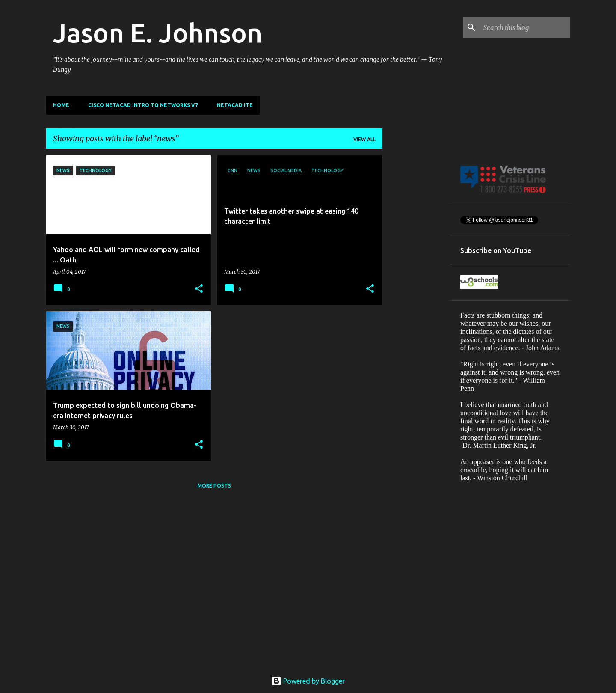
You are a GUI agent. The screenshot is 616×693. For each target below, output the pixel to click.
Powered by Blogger (308, 681)
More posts (214, 486)
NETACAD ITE (235, 105)
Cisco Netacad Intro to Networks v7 (143, 105)
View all (364, 139)
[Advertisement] (416, 284)
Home (61, 105)
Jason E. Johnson (158, 33)
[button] (199, 289)
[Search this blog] (525, 27)
